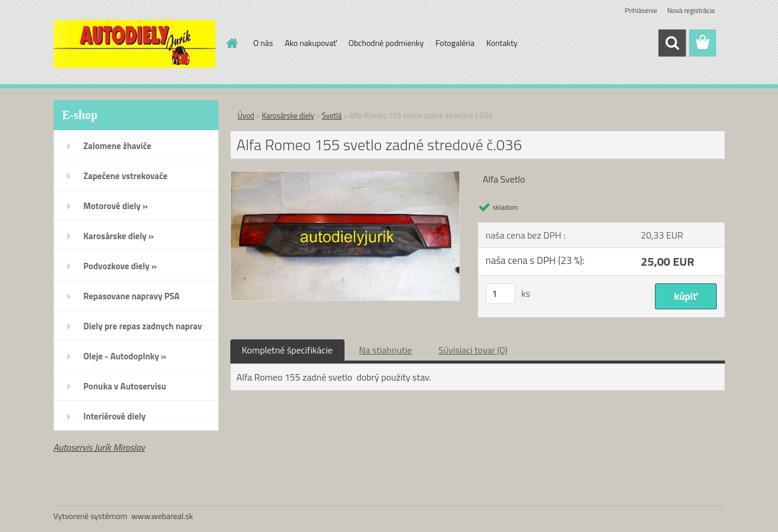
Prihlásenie (641, 10)
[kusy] (501, 294)
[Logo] (135, 44)
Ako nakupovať (310, 43)
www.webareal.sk (162, 516)
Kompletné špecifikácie (287, 350)
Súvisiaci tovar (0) (473, 350)
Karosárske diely (288, 115)
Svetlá (332, 115)
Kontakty (502, 43)
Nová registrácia (691, 10)
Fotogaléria (455, 43)
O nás (263, 43)
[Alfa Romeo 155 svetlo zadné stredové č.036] (345, 176)
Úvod (246, 115)
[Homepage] (231, 43)
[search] (672, 43)
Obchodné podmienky (386, 43)
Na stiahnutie (386, 350)
